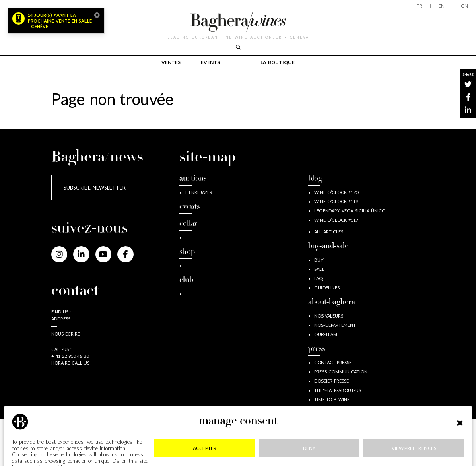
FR (419, 6)
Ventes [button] (171, 62)
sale (319, 269)
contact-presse (333, 362)
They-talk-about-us (338, 390)
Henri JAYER (199, 192)
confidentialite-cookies (167, 442)
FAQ (318, 278)
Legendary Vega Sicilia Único (350, 211)
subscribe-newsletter (95, 188)
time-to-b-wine (332, 399)
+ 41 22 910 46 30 (70, 356)
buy (319, 260)
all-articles (329, 232)
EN (441, 6)
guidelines (327, 288)
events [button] (210, 62)
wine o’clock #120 (336, 192)
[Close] (97, 15)
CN (464, 6)
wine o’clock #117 (336, 220)
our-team (326, 334)
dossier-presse (332, 381)
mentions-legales (87, 442)
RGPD (231, 442)
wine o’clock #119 (336, 201)
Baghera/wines (238, 22)
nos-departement (335, 325)
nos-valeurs (329, 316)
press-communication (341, 372)
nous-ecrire (66, 334)
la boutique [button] (277, 62)
